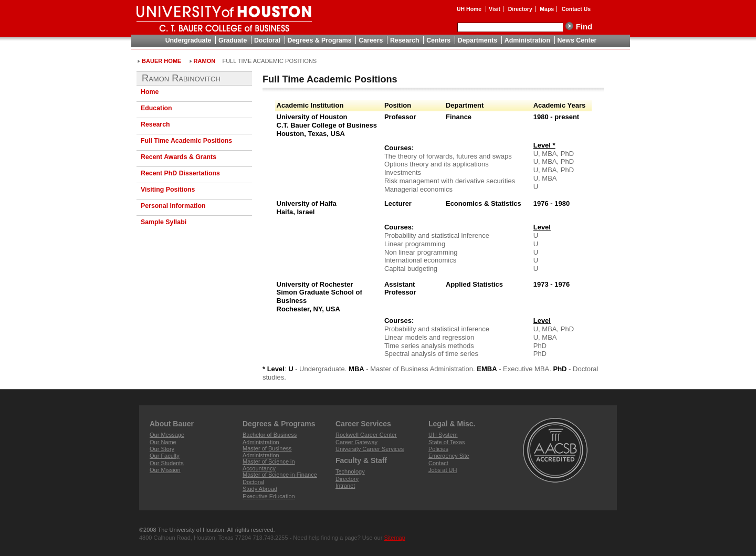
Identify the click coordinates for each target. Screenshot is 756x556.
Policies (438, 449)
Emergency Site (449, 456)
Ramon (205, 61)
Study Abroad (260, 489)
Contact (438, 463)
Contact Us (576, 9)
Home (150, 92)
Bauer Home (162, 61)
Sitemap (394, 538)
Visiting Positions (168, 190)
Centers (438, 40)
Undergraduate (188, 40)
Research (405, 40)
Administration (527, 40)
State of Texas (447, 442)
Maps (547, 9)
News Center (577, 40)
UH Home (470, 9)
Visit (495, 9)
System (443, 435)
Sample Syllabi (164, 222)
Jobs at (443, 470)
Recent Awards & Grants (178, 157)
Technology (350, 471)
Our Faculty (165, 456)
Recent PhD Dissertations (180, 173)
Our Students (167, 463)
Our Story (162, 449)
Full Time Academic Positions (186, 141)
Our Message (167, 435)
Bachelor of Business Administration (270, 438)
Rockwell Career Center (366, 435)
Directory (520, 9)
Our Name (163, 442)
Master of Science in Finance (280, 475)
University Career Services (370, 449)
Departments (477, 40)
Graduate (233, 40)
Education (156, 108)
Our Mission (165, 470)
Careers (371, 40)
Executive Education (269, 496)
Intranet (345, 486)
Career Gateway (356, 442)
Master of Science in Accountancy (269, 465)
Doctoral (267, 40)
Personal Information (173, 206)
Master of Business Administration (267, 452)
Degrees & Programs (320, 40)
